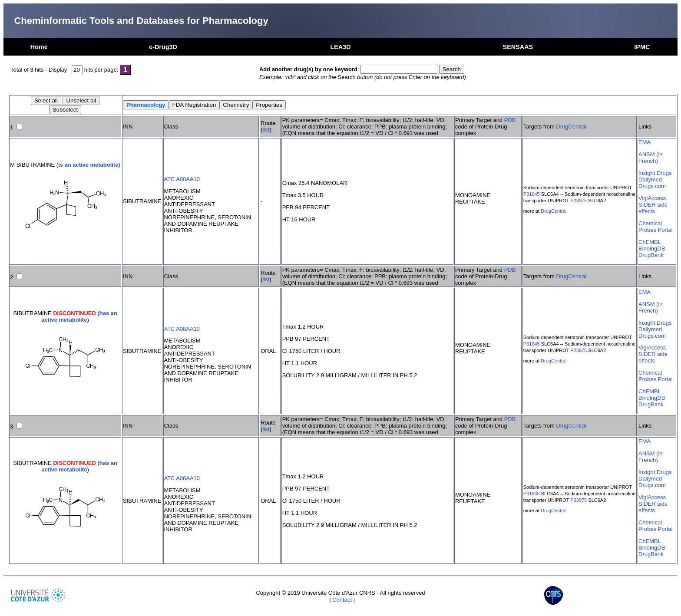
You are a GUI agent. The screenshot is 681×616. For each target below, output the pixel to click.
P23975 (579, 201)
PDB (510, 120)
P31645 (532, 194)
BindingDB (652, 249)
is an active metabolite (88, 165)
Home (39, 47)
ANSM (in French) (650, 158)
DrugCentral (571, 127)
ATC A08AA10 (182, 179)
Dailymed (650, 180)
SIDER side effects (653, 208)
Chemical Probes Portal (655, 227)
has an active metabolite (79, 316)
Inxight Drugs (655, 173)
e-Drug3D (163, 47)
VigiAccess (652, 198)
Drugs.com (652, 186)
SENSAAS (518, 47)
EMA (645, 142)
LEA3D (340, 47)
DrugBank (651, 255)
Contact (342, 600)
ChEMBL (650, 242)
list (266, 130)
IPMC (642, 47)
